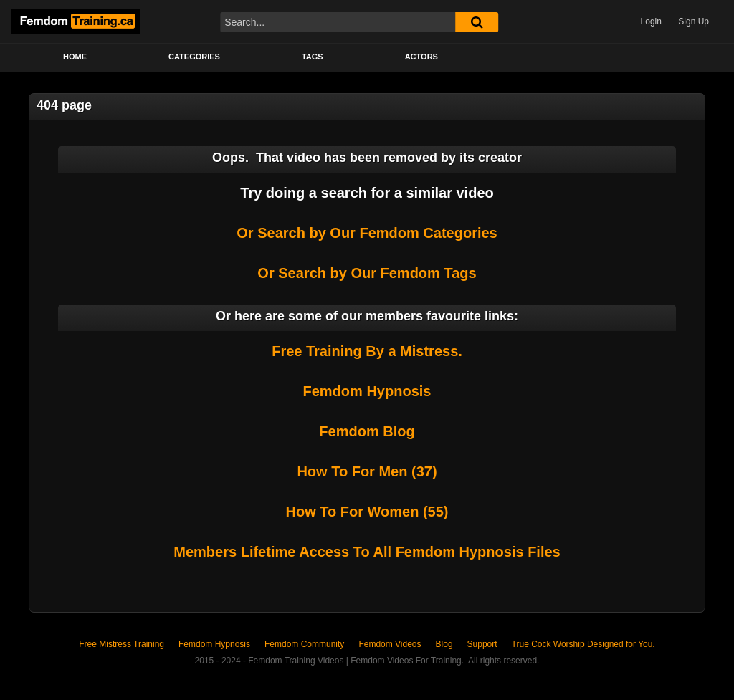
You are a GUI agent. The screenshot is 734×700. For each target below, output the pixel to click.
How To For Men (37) (367, 471)
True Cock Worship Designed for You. (583, 644)
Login (651, 21)
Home (75, 57)
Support (482, 644)
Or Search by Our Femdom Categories (367, 233)
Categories (194, 57)
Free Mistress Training (121, 644)
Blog (444, 644)
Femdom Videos (390, 644)
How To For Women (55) (367, 512)
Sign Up (694, 21)
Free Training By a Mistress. (367, 351)
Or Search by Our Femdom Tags (367, 273)
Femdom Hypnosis (367, 391)
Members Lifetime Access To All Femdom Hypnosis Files (367, 552)
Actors (421, 57)
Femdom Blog (367, 431)
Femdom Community (304, 644)
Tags (313, 57)
